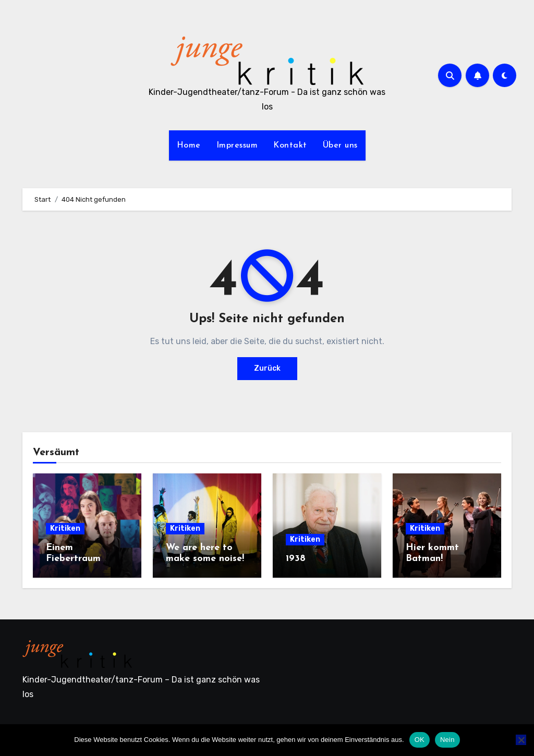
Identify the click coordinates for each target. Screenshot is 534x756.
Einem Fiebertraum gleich (73, 559)
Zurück (267, 368)
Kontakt (290, 145)
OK (420, 740)
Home (189, 145)
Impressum (237, 145)
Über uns (340, 145)
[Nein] (521, 740)
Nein (447, 740)
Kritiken (65, 528)
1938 (296, 559)
